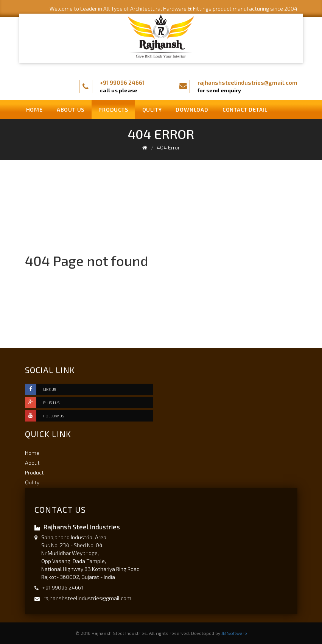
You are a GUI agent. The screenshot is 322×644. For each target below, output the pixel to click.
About (32, 463)
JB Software (234, 633)
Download (192, 110)
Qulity (152, 110)
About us (71, 110)
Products (113, 110)
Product (34, 472)
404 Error (168, 147)
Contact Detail (245, 110)
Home (34, 110)
